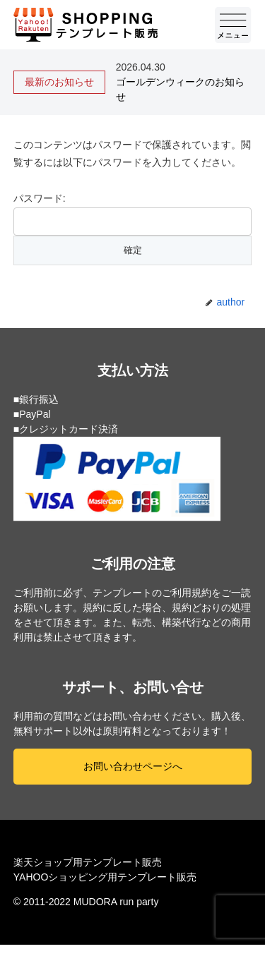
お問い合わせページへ (133, 766)
